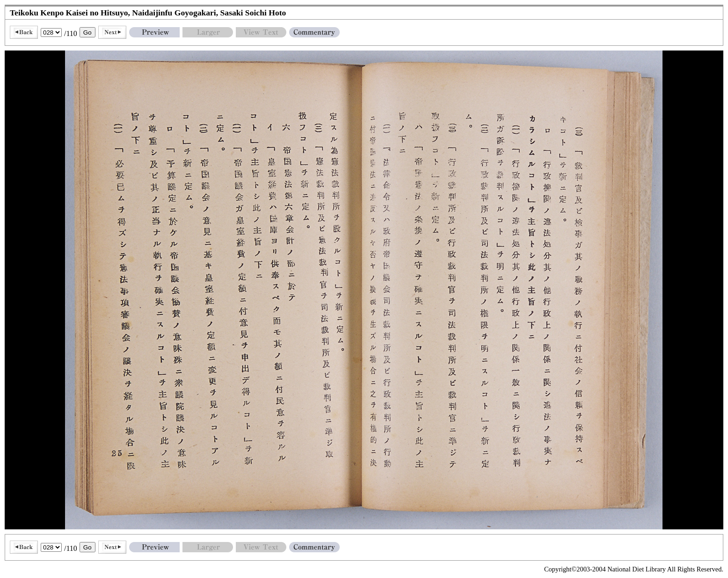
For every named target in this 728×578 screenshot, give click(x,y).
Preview (154, 32)
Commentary (314, 32)
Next (112, 32)
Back (24, 32)
